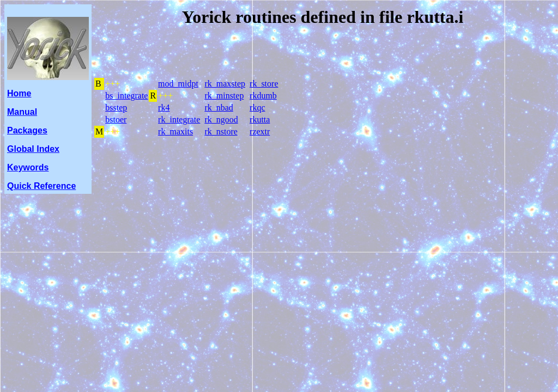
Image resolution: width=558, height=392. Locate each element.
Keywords (28, 167)
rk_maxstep (225, 84)
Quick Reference (41, 186)
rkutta (260, 120)
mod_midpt (178, 84)
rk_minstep (224, 96)
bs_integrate (126, 96)
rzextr (260, 131)
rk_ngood (221, 120)
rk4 (164, 108)
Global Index (33, 149)
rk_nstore (221, 131)
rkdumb (263, 96)
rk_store (264, 84)
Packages (27, 130)
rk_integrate (179, 120)
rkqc (257, 108)
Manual (22, 112)
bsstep (116, 108)
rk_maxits (175, 131)
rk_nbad (219, 108)
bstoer (116, 120)
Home (19, 93)
